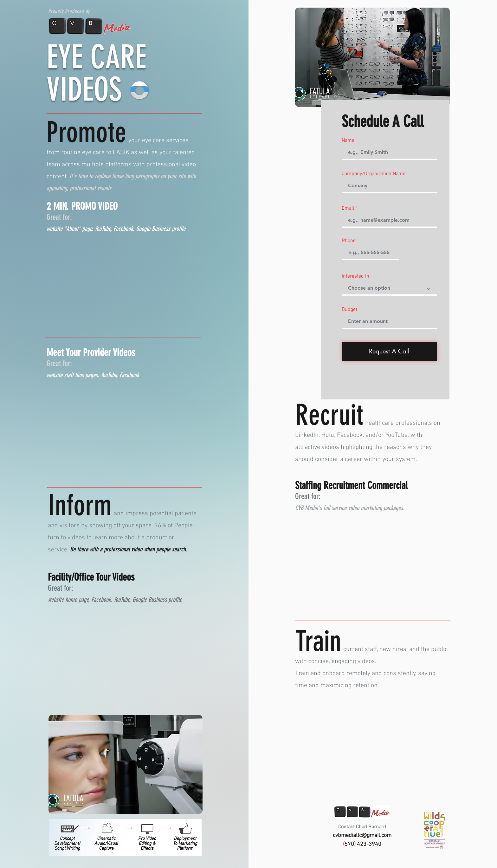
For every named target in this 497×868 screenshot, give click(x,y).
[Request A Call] (389, 351)
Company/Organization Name (374, 174)
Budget (349, 310)
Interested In (355, 276)
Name (348, 141)
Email (348, 208)
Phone (349, 241)
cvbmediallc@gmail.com (362, 835)
